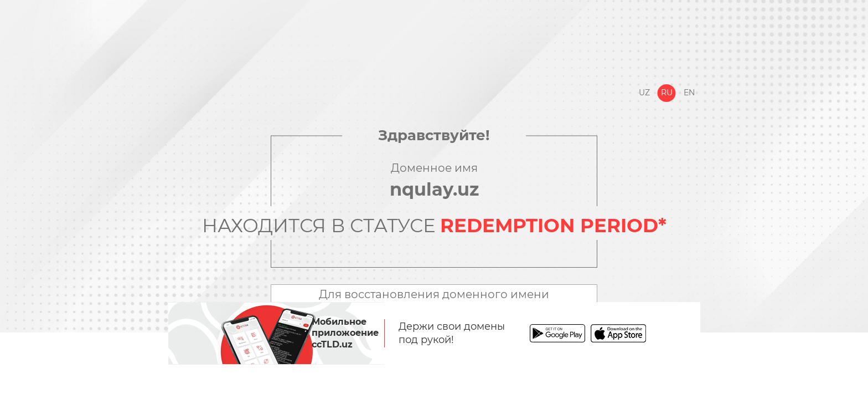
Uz (644, 93)
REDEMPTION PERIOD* (553, 226)
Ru (667, 93)
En (689, 93)
